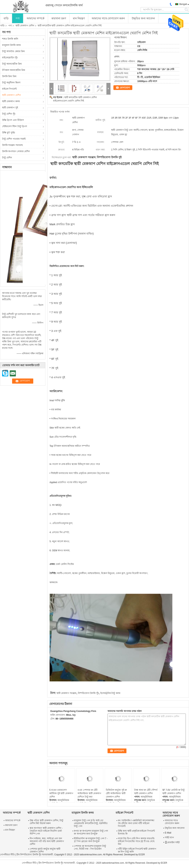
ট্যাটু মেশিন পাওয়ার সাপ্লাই (14, 139)
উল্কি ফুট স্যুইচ (9, 133)
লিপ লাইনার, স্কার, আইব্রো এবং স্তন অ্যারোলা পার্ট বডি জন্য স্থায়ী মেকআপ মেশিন (47, 841)
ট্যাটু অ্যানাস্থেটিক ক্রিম (12, 64)
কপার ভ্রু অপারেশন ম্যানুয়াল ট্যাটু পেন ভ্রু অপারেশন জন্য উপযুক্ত (91, 832)
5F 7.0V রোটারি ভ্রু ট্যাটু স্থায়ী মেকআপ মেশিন (174, 792)
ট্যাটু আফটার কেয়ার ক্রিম (13, 51)
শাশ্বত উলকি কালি (10, 39)
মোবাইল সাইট (172, 842)
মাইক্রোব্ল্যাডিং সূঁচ (10, 58)
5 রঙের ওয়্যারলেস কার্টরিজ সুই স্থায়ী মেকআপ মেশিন (61, 793)
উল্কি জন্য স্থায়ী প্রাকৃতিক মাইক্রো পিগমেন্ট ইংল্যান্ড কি (136, 832)
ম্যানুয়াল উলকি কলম (11, 45)
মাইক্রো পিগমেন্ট (9, 89)
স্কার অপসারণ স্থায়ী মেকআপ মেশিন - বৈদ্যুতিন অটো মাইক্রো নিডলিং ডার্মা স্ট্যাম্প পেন (46, 831)
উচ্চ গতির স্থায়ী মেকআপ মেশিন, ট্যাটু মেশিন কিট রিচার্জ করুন (46, 822)
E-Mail (168, 833)
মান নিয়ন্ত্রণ (79, 18)
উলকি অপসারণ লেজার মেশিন (16, 151)
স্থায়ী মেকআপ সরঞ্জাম (66, 693)
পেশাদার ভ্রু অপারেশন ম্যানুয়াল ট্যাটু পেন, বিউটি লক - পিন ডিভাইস (90, 847)
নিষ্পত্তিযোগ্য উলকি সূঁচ (88, 693)
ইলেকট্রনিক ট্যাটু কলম (110, 693)
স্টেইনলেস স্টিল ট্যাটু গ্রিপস (15, 126)
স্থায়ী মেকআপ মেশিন (25, 26)
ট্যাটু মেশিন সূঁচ (9, 114)
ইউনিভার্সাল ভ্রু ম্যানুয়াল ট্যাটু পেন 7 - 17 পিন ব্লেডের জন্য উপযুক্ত (91, 840)
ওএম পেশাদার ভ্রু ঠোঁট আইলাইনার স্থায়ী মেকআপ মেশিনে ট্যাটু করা (89, 793)
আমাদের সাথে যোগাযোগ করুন (108, 18)
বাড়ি (6, 18)
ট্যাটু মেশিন (7, 158)
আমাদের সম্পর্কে (36, 18)
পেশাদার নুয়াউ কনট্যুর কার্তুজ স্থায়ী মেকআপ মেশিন (45, 850)
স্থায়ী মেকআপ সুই (10, 108)
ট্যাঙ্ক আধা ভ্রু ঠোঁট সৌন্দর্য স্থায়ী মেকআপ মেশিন (146, 792)
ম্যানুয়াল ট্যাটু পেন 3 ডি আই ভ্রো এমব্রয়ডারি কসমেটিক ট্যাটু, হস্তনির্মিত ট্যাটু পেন (91, 823)
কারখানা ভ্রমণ (59, 18)
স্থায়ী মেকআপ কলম (11, 101)
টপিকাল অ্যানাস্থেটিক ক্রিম (14, 70)
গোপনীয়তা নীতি (7, 855)
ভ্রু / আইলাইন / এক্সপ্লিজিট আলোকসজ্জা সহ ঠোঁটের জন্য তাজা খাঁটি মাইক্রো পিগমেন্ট (136, 823)
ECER (142, 855)
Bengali (183, 4)
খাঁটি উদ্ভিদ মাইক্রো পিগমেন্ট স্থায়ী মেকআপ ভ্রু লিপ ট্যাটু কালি (137, 850)
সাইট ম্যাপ (169, 838)
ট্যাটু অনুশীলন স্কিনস (11, 83)
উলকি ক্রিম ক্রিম (9, 76)
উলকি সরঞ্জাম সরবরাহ (12, 145)
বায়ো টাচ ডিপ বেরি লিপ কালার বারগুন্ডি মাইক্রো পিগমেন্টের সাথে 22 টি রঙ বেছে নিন (136, 841)
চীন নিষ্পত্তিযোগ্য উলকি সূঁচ (29, 855)
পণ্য (18, 18)
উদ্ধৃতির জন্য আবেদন (143, 18)
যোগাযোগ (125, 88)
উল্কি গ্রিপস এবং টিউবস (13, 120)
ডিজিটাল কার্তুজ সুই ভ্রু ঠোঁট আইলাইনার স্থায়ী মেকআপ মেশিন (116, 793)
